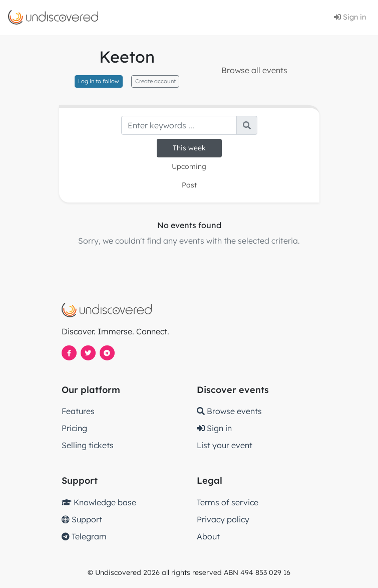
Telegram (84, 536)
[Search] (179, 125)
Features (78, 411)
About (208, 536)
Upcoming (189, 166)
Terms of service (228, 502)
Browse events (229, 411)
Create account (155, 81)
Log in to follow (99, 81)
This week (189, 148)
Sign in (350, 17)
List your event (225, 445)
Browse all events (254, 70)
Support (82, 519)
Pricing (74, 428)
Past (189, 185)
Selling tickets (88, 445)
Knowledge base (99, 502)
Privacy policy (223, 519)
